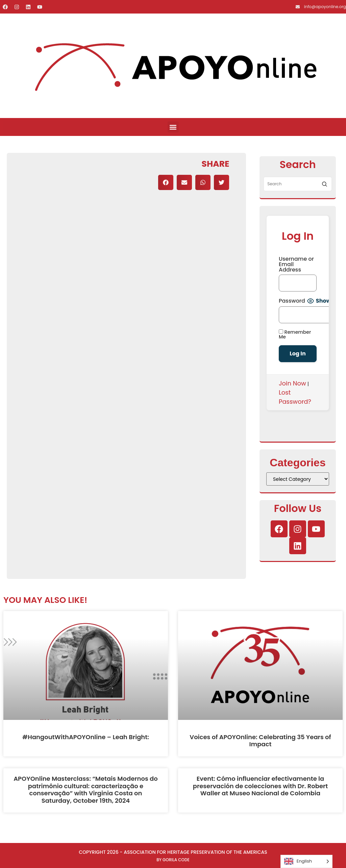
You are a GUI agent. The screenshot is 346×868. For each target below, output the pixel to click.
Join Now (292, 383)
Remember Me (295, 334)
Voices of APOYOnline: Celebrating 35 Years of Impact (260, 741)
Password (292, 301)
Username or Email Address (296, 264)
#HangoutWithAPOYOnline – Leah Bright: (86, 737)
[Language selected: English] (306, 861)
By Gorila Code (173, 860)
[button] (173, 127)
